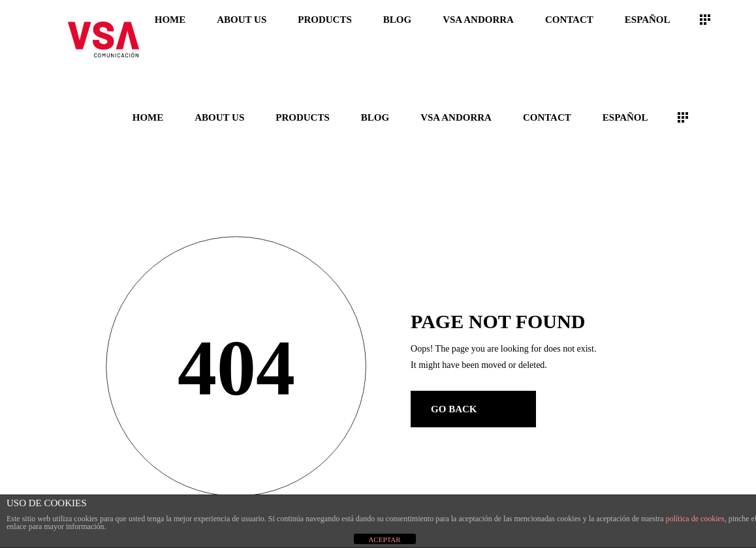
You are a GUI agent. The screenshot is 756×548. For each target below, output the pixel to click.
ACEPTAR (384, 540)
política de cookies (695, 519)
